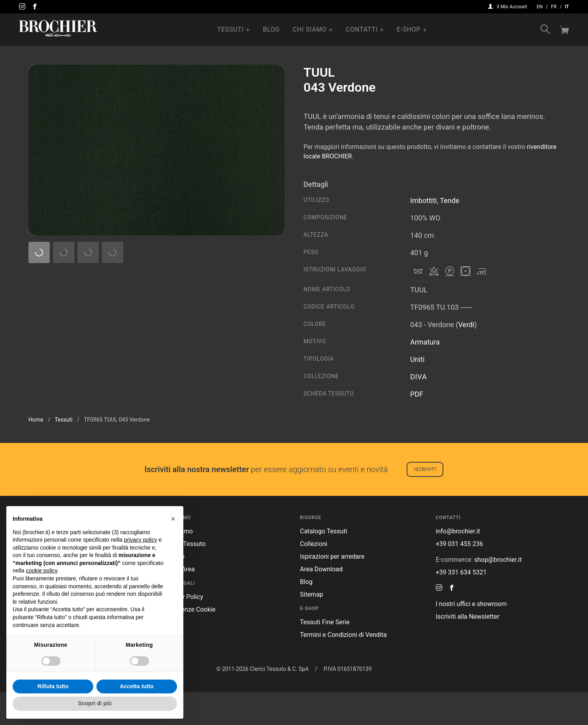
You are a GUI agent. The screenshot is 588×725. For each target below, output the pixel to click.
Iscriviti (425, 502)
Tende (449, 201)
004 (47, 314)
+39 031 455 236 (460, 577)
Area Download (321, 602)
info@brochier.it (458, 564)
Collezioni (314, 577)
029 (266, 408)
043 (222, 408)
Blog (271, 29)
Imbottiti (423, 201)
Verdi (466, 325)
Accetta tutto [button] (137, 686)
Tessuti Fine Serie (325, 655)
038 (266, 361)
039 (47, 408)
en (540, 7)
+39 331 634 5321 (461, 605)
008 (91, 314)
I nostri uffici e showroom (471, 637)
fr (554, 7)
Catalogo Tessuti (324, 564)
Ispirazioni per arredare (332, 589)
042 (178, 408)
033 (135, 361)
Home (36, 452)
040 (91, 408)
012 (222, 314)
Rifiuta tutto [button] (53, 686)
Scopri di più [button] (95, 703)
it (567, 7)
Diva (418, 377)
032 (91, 361)
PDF (417, 394)
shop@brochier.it (498, 592)
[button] (173, 519)
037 (222, 361)
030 (266, 314)
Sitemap (312, 627)
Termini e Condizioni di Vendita (343, 668)
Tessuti (231, 29)
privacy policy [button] (141, 540)
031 (47, 361)
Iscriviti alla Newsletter (468, 649)
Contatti (362, 29)
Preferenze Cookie (190, 642)
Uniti (417, 359)
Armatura (425, 342)
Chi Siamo (310, 29)
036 (178, 361)
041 (135, 408)
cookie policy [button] (41, 571)
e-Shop (409, 29)
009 (135, 314)
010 (178, 314)
